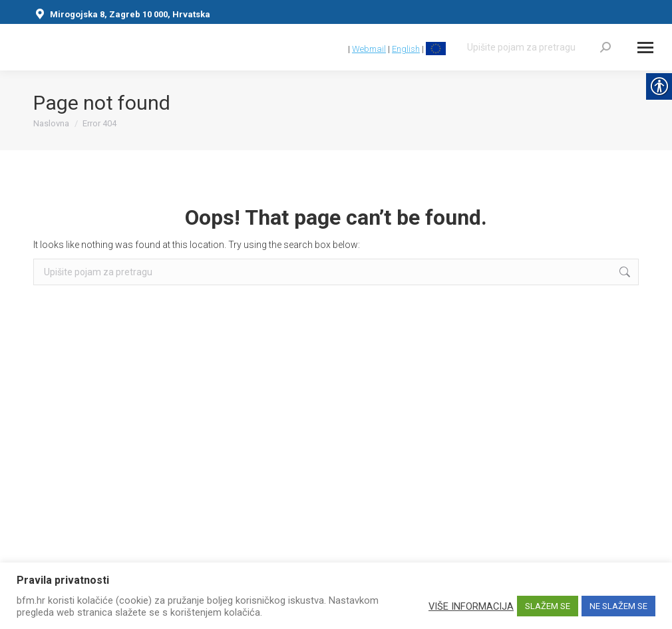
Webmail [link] (369, 49)
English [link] (406, 49)
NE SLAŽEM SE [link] (618, 606)
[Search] (539, 47)
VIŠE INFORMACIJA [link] (471, 606)
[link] (340, 49)
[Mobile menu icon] (645, 48)
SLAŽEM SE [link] (548, 606)
